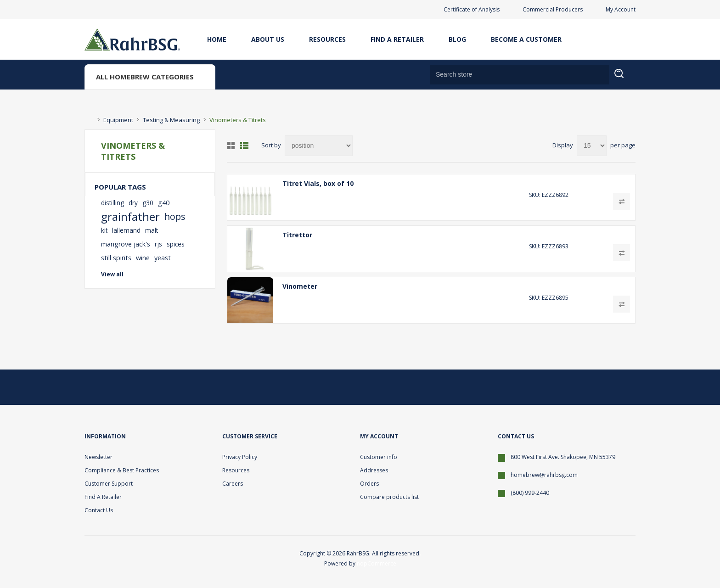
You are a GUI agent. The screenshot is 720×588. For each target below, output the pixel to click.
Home (217, 39)
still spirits (116, 258)
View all (112, 274)
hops (175, 216)
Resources (327, 39)
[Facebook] (602, 387)
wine (143, 258)
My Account (621, 9)
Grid (231, 146)
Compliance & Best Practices (122, 470)
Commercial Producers (553, 9)
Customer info (379, 457)
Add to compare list (622, 201)
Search (625, 79)
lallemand (126, 230)
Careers (233, 484)
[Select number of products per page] (592, 146)
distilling (112, 203)
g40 (164, 203)
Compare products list (389, 497)
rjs (158, 244)
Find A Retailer (397, 39)
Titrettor (297, 235)
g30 (148, 203)
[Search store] (520, 75)
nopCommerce (377, 563)
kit (104, 230)
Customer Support (109, 484)
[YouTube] (624, 387)
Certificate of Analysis (472, 9)
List (244, 146)
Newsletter (98, 457)
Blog (457, 39)
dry (133, 203)
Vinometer (300, 286)
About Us (268, 39)
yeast (163, 258)
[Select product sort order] (319, 146)
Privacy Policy (240, 457)
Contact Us (99, 510)
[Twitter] (580, 387)
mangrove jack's (126, 244)
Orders (369, 484)
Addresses (374, 470)
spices (176, 244)
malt (152, 230)
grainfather (130, 217)
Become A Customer (526, 39)
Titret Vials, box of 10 (318, 183)
